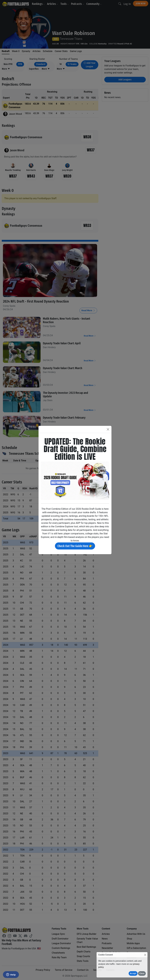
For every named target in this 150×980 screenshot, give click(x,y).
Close (142, 973)
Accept (133, 973)
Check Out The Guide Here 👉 (75, 546)
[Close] (145, 955)
